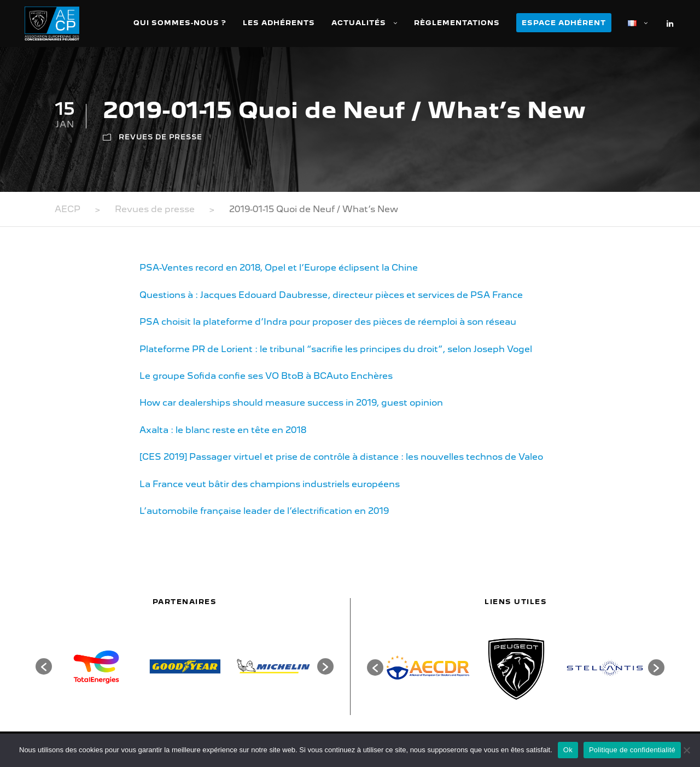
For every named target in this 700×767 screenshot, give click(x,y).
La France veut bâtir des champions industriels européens (270, 484)
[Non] (686, 750)
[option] (96, 666)
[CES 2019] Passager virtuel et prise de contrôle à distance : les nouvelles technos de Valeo (341, 457)
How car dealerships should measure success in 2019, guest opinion (291, 403)
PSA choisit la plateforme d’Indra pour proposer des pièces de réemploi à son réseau (328, 322)
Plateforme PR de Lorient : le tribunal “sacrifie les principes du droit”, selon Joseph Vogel (336, 349)
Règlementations (457, 23)
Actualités (359, 23)
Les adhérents (279, 23)
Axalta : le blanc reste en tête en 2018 (223, 430)
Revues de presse (161, 137)
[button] (44, 666)
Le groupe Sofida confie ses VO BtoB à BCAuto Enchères (266, 376)
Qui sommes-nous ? (180, 23)
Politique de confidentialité (632, 750)
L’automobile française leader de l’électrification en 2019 (264, 511)
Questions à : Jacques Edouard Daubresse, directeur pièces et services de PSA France (331, 295)
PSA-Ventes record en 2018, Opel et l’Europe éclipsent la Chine (279, 268)
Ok (568, 750)
